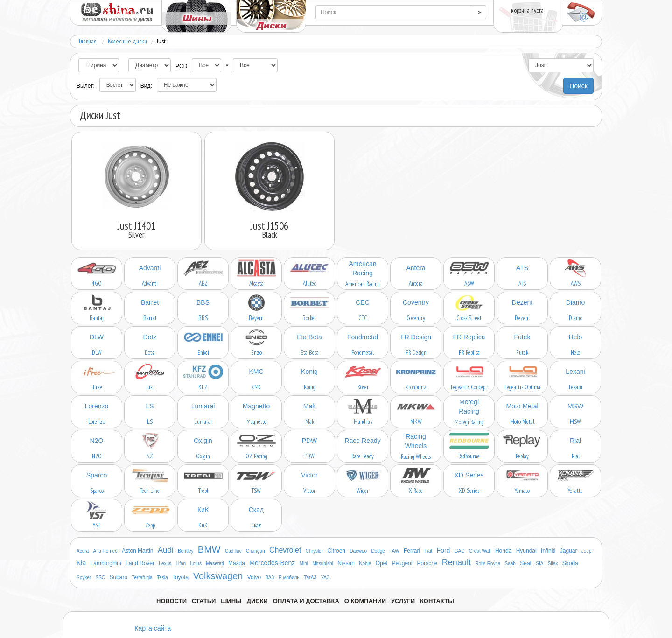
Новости (171, 601)
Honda (503, 551)
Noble (365, 564)
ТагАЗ (310, 578)
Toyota (180, 577)
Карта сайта (153, 628)
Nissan (346, 563)
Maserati (215, 564)
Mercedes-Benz (272, 563)
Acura (83, 551)
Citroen (336, 551)
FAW (394, 551)
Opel (381, 563)
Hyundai (526, 551)
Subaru (118, 577)
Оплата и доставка (306, 601)
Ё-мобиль (289, 578)
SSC (100, 578)
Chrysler (314, 551)
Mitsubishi (322, 564)
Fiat (429, 551)
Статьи (204, 601)
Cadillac (233, 551)
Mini (304, 564)
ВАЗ (269, 578)
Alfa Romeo (105, 551)
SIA (539, 564)
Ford (444, 550)
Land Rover (140, 563)
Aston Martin (137, 551)
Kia (81, 563)
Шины (231, 601)
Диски (257, 601)
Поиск (578, 86)
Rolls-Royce (488, 564)
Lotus (196, 564)
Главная (88, 41)
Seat (526, 563)
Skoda (570, 563)
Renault (456, 562)
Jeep (587, 551)
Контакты (437, 601)
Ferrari (412, 551)
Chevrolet (285, 550)
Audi (166, 550)
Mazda (237, 563)
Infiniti (548, 551)
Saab (510, 564)
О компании (365, 601)
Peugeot (402, 563)
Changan (255, 551)
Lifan (181, 564)
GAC (460, 551)
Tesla (162, 578)
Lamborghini (106, 563)
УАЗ (325, 578)
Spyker (84, 578)
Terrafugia (142, 578)
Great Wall (480, 551)
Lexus (165, 564)
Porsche (427, 563)
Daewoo (358, 551)
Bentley (185, 551)
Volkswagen (218, 576)
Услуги (403, 601)
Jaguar (569, 551)
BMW (209, 549)
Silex (553, 564)
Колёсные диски (127, 41)
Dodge (378, 551)
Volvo (254, 577)
